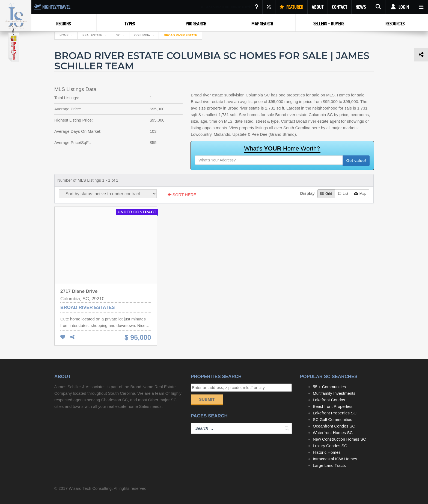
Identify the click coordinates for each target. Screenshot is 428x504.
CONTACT (340, 7)
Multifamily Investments (334, 393)
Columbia (142, 35)
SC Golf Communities (332, 419)
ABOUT (318, 7)
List (343, 194)
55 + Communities (329, 387)
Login (399, 7)
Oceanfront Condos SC (334, 426)
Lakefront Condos (329, 400)
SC (118, 35)
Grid (326, 194)
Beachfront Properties (333, 406)
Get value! (356, 160)
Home (64, 35)
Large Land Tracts (329, 465)
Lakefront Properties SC (335, 413)
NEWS (361, 7)
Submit (207, 399)
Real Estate (92, 35)
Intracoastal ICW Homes (335, 459)
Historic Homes (327, 452)
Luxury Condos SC (330, 446)
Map (360, 194)
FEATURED (291, 7)
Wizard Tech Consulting (90, 488)
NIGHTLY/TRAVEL (52, 7)
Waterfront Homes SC (333, 433)
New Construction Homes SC (339, 439)
